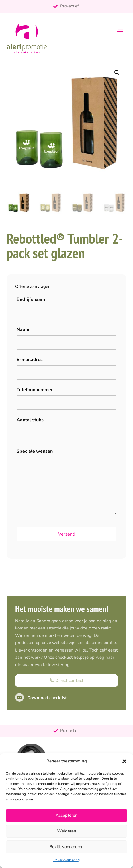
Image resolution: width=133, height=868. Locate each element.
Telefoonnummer (35, 390)
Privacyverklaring (66, 860)
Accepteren (67, 815)
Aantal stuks (30, 420)
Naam (23, 329)
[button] (124, 761)
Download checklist (41, 698)
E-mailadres (30, 360)
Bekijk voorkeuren (66, 847)
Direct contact (67, 680)
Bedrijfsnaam (31, 299)
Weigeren (67, 831)
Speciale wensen (35, 451)
